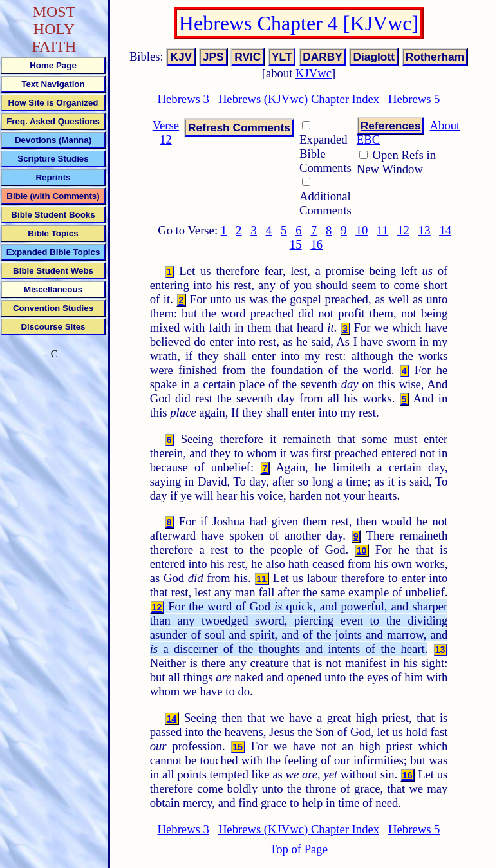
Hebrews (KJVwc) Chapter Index (299, 99)
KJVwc (314, 73)
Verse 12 (166, 132)
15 (296, 244)
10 (362, 230)
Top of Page (299, 849)
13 (425, 230)
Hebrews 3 (183, 99)
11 (382, 230)
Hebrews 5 (414, 99)
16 (316, 244)
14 (445, 230)
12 (403, 230)
